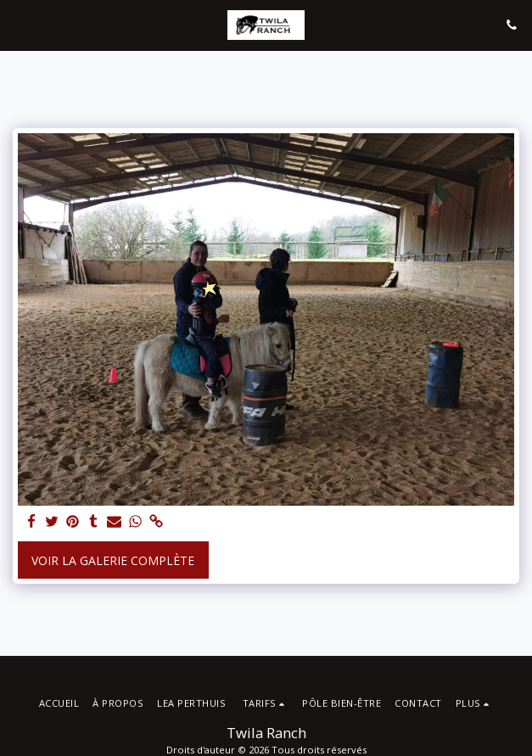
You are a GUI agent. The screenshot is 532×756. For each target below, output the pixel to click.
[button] (19, 24)
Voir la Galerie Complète (113, 560)
